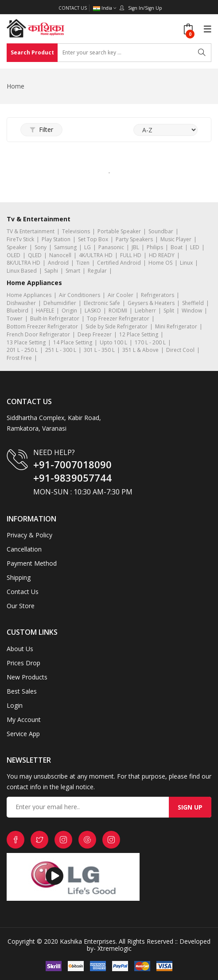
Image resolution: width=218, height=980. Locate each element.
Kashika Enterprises (87, 941)
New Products (27, 677)
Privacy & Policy (29, 535)
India (105, 8)
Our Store (21, 606)
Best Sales (22, 691)
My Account (24, 720)
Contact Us (73, 8)
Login (15, 705)
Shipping (19, 577)
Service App (23, 734)
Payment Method (32, 563)
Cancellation (24, 549)
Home (16, 86)
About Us (20, 649)
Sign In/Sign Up (141, 8)
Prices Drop (23, 663)
